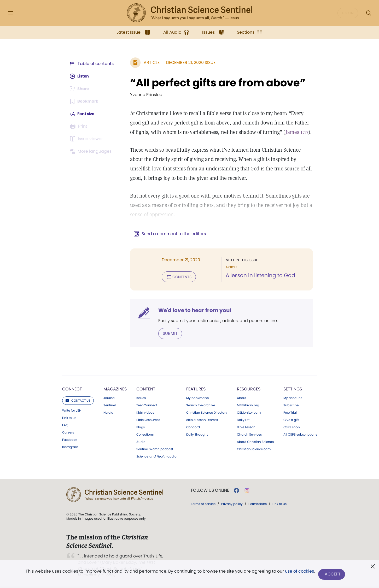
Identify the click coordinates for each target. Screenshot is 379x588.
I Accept (332, 574)
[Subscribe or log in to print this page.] (79, 126)
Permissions (258, 503)
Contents (176, 277)
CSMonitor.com (249, 412)
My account (293, 397)
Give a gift (291, 419)
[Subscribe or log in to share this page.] (81, 89)
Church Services (249, 434)
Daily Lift (243, 419)
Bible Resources (148, 419)
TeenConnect (147, 405)
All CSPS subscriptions (300, 434)
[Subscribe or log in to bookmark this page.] (85, 101)
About (242, 397)
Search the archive (201, 405)
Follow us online (210, 490)
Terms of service (203, 503)
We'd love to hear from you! (192, 310)
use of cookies (299, 572)
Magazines (115, 388)
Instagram (70, 447)
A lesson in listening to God (259, 276)
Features (196, 388)
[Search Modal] (369, 13)
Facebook (70, 439)
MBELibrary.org (248, 405)
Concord (193, 427)
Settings (293, 388)
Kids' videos (145, 412)
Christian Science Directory (207, 412)
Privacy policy (232, 503)
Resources (249, 388)
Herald (108, 412)
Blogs (141, 427)
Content (146, 388)
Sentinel (110, 405)
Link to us (69, 417)
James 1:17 (289, 132)
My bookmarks (197, 397)
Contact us (78, 400)
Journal (109, 397)
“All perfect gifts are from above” (215, 83)
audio (156, 456)
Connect (72, 388)
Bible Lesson (246, 427)
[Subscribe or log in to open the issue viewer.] (87, 139)
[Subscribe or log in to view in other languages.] (92, 151)
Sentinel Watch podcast (155, 449)
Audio (141, 441)
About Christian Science (255, 441)
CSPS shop (292, 427)
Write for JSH (72, 410)
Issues (141, 397)
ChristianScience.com (254, 449)
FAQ (65, 425)
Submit (168, 333)
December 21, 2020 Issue (188, 63)
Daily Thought (197, 434)
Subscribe (291, 405)
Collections (145, 434)
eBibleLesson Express (202, 419)
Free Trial (290, 412)
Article (149, 63)
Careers (68, 432)
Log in (348, 13)
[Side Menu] (10, 13)
